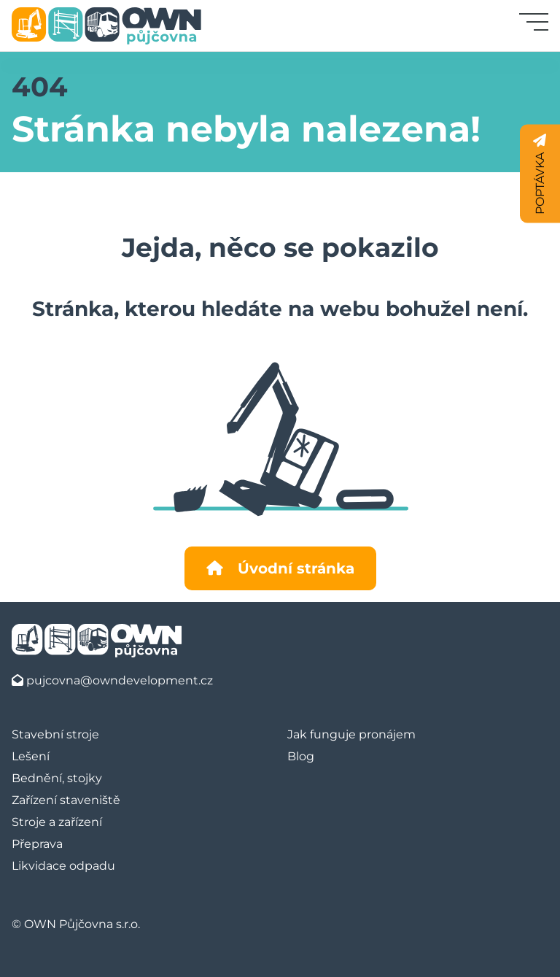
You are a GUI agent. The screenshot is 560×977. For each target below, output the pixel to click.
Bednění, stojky (57, 778)
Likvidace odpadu (63, 866)
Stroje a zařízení (57, 822)
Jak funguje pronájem (351, 734)
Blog (301, 756)
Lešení (31, 756)
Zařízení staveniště (66, 800)
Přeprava (37, 844)
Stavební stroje (55, 734)
